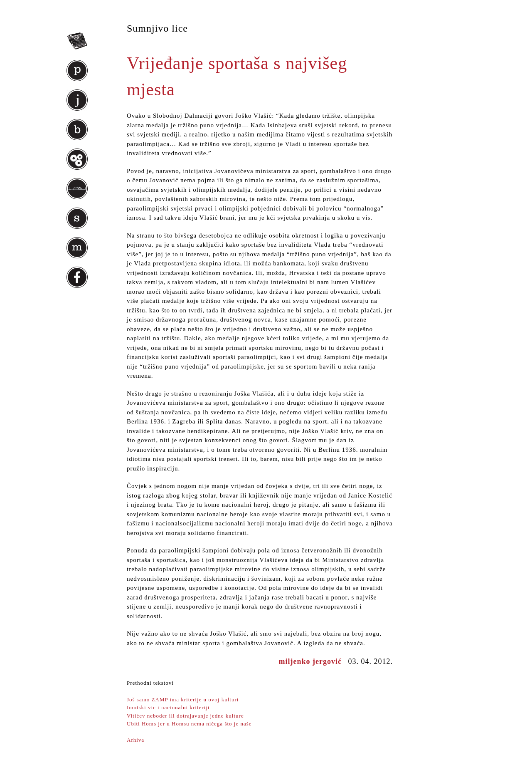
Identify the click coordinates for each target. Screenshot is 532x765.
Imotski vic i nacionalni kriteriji (168, 707)
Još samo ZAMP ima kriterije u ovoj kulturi (183, 699)
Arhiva (135, 740)
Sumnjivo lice (157, 28)
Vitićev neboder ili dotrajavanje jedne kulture (185, 716)
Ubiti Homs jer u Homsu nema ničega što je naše (189, 724)
